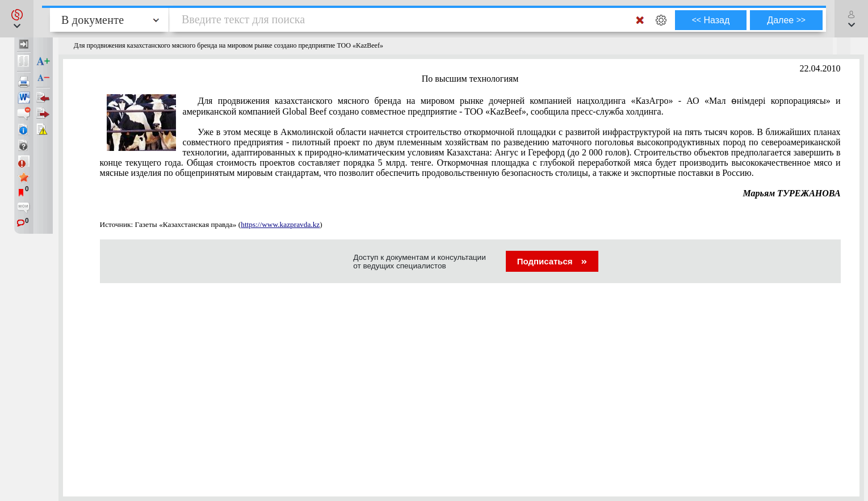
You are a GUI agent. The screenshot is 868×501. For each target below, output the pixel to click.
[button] (17, 19)
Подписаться (552, 261)
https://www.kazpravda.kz (280, 224)
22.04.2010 (820, 68)
